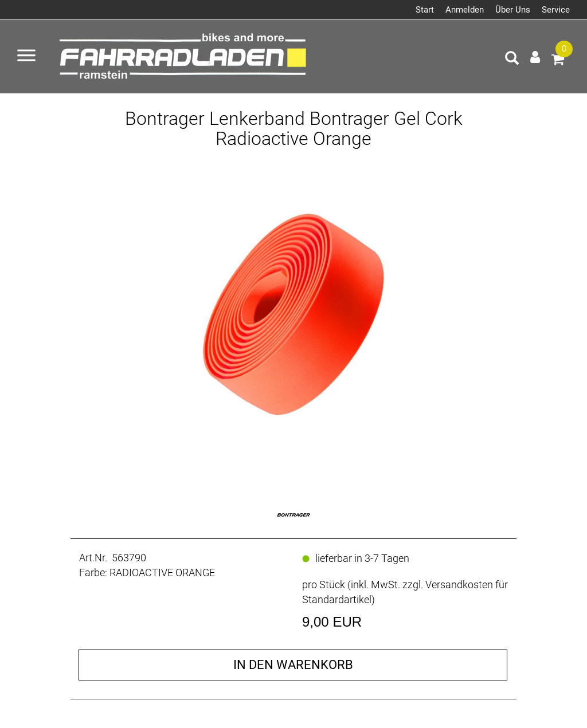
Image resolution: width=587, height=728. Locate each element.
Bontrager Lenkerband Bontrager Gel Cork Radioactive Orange (294, 129)
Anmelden (465, 10)
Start (425, 10)
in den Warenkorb (293, 665)
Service (556, 10)
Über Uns (513, 10)
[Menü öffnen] (26, 57)
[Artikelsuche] (512, 60)
